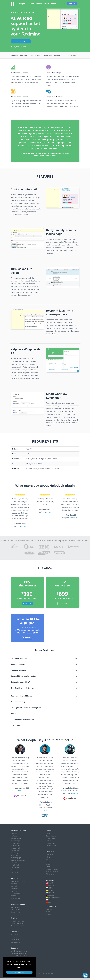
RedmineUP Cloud (18, 904)
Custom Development (17, 923)
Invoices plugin (15, 841)
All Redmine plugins (18, 831)
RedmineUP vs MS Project (19, 951)
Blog (47, 859)
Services (14, 918)
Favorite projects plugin (18, 860)
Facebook (49, 909)
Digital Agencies (16, 891)
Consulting (14, 896)
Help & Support (50, 4)
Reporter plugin (15, 867)
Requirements (35, 55)
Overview (14, 55)
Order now (21, 41)
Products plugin (16, 843)
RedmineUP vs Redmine (18, 953)
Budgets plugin (15, 872)
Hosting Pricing (15, 912)
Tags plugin (14, 855)
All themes (15, 932)
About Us (49, 834)
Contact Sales (50, 838)
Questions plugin (16, 853)
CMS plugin (14, 863)
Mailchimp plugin (16, 858)
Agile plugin (14, 834)
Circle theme (15, 935)
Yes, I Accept (19, 972)
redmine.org (24, 526)
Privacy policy (50, 874)
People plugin (15, 851)
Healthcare (14, 884)
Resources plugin (16, 870)
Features (24, 55)
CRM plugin (14, 836)
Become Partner (51, 843)
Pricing (39, 4)
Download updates (52, 869)
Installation (49, 864)
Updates (49, 867)
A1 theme (14, 937)
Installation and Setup (17, 921)
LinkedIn (49, 914)
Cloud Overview (16, 907)
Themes (31, 4)
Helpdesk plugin (16, 838)
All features (50, 855)
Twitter (48, 912)
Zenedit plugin (15, 865)
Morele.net (74, 794)
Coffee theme (15, 940)
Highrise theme (15, 942)
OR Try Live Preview (18, 47)
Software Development (18, 881)
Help (48, 862)
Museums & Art (15, 898)
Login (63, 3)
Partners (49, 841)
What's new (47, 55)
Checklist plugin (16, 848)
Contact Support (51, 836)
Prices (48, 857)
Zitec (45, 811)
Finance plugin (15, 846)
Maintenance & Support (18, 926)
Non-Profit (14, 886)
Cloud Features (15, 910)
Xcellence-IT (20, 791)
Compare (14, 948)
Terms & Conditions (52, 872)
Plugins (22, 4)
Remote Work (15, 889)
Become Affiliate (51, 846)
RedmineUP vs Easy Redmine (20, 956)
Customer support (16, 893)
